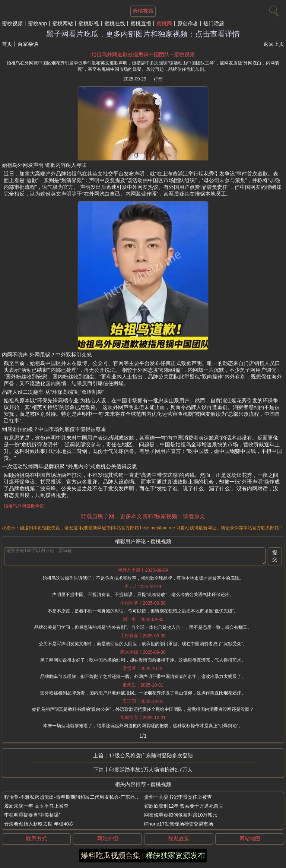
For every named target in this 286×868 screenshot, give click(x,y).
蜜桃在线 (115, 23)
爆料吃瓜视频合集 (111, 855)
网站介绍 (108, 839)
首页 (7, 44)
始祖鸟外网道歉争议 (24, 506)
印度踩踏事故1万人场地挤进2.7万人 (151, 770)
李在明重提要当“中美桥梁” (32, 815)
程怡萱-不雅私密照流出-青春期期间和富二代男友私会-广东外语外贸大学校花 (86, 797)
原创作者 (188, 23)
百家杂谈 (28, 44)
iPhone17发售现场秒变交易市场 (179, 824)
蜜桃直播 (141, 23)
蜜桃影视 (89, 23)
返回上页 (274, 44)
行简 (158, 79)
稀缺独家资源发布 (175, 855)
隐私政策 (179, 839)
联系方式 (36, 839)
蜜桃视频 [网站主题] (143, 11)
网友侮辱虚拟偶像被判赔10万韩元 (181, 815)
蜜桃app (37, 23)
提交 (275, 556)
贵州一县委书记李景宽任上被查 (178, 797)
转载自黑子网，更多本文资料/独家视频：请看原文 (143, 516)
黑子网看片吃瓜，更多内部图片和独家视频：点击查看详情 (143, 34)
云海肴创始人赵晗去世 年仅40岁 (39, 824)
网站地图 (250, 839)
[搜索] (273, 9)
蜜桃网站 (63, 23)
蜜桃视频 (12, 23)
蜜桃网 (164, 23)
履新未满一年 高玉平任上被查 (36, 806)
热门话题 (214, 23)
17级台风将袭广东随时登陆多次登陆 (151, 755)
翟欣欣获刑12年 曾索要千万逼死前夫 (184, 806)
